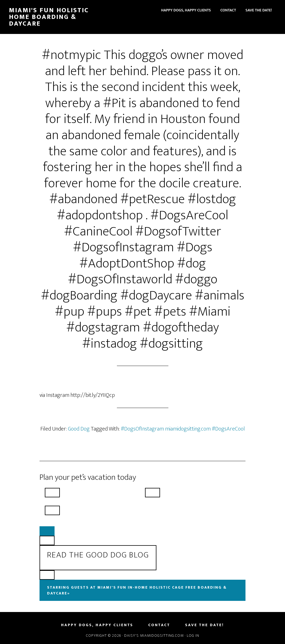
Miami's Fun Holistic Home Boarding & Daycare (49, 17)
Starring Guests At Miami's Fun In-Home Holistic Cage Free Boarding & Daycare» (137, 590)
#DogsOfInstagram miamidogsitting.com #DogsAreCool (183, 429)
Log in (193, 636)
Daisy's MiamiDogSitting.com (154, 636)
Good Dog (79, 429)
